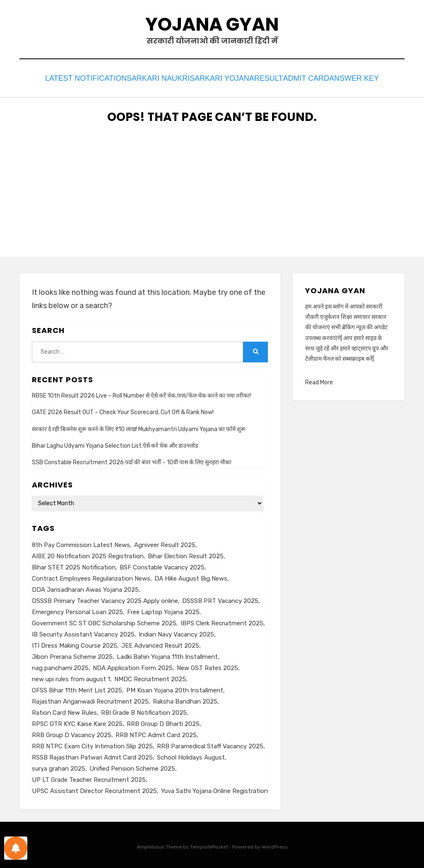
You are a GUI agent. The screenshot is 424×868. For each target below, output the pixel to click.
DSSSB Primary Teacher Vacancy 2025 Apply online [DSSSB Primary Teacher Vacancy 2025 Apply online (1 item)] (105, 598)
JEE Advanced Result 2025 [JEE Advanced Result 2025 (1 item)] (160, 643)
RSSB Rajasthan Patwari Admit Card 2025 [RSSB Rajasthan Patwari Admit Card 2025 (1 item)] (92, 755)
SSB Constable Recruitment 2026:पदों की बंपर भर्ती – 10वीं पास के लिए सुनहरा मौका (132, 460)
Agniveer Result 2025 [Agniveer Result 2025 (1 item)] (165, 542)
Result (269, 77)
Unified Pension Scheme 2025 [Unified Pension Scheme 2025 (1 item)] (132, 766)
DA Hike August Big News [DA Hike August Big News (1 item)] (191, 576)
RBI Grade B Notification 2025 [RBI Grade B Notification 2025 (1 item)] (144, 710)
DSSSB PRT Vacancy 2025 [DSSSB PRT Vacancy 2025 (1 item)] (220, 598)
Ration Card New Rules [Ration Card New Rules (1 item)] (64, 710)
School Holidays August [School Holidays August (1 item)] (191, 755)
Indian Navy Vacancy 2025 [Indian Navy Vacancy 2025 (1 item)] (176, 632)
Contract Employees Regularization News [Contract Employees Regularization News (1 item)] (91, 576)
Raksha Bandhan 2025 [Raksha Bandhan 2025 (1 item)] (185, 699)
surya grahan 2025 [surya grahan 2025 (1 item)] (59, 766)
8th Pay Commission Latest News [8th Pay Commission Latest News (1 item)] (81, 542)
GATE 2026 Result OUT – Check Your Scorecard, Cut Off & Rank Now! (123, 410)
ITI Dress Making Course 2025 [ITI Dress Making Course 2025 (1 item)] (75, 643)
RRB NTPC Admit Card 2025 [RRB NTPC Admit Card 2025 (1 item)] (156, 733)
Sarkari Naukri (149, 77)
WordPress (275, 844)
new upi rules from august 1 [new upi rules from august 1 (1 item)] (71, 677)
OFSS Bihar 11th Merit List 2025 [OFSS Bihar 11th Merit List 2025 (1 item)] (77, 688)
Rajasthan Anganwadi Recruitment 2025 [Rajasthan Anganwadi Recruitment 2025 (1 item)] (90, 699)
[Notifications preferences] (16, 848)
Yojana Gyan (212, 24)
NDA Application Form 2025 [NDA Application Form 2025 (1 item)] (133, 665)
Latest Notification (73, 77)
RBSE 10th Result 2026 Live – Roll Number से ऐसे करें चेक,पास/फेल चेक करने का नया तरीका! (141, 394)
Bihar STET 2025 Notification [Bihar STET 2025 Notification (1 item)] (74, 565)
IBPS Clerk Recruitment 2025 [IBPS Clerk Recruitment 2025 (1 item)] (222, 621)
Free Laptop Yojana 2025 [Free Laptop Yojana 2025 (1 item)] (163, 610)
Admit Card (313, 77)
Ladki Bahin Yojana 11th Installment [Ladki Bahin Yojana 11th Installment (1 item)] (167, 654)
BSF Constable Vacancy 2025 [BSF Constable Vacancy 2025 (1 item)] (162, 565)
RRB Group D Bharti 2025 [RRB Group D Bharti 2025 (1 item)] (163, 721)
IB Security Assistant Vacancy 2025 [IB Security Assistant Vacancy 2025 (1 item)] (83, 632)
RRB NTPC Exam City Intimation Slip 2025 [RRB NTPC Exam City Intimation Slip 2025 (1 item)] (92, 744)
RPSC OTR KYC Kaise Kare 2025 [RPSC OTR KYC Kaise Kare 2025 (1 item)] (77, 721)
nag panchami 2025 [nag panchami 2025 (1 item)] (60, 665)
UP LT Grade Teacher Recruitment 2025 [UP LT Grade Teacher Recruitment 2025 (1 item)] (89, 777)
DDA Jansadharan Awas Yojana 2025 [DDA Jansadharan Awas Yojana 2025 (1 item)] (85, 587)
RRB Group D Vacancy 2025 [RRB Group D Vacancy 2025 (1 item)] (72, 733)
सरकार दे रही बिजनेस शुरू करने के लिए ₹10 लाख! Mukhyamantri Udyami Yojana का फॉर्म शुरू (139, 427)
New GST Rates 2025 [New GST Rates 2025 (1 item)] (207, 665)
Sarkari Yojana (217, 77)
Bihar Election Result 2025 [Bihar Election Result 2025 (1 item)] (186, 554)
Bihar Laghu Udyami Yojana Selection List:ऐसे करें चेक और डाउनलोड (115, 443)
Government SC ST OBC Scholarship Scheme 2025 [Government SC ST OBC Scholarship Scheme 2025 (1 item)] (104, 621)
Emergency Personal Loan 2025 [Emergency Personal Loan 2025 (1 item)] (77, 610)
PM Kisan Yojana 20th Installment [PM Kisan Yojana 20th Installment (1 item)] (175, 688)
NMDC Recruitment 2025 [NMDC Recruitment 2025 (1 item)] (150, 677)
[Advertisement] (212, 196)
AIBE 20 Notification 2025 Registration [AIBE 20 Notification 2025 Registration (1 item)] (88, 554)
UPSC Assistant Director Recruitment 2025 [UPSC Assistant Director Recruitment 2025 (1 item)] (94, 788)
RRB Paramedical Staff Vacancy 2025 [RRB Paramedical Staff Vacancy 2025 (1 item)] (210, 744)
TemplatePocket (209, 844)
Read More (319, 380)
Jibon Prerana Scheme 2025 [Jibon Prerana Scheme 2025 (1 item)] (72, 654)
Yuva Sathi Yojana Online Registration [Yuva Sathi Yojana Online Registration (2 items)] (214, 788)
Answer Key (367, 77)
